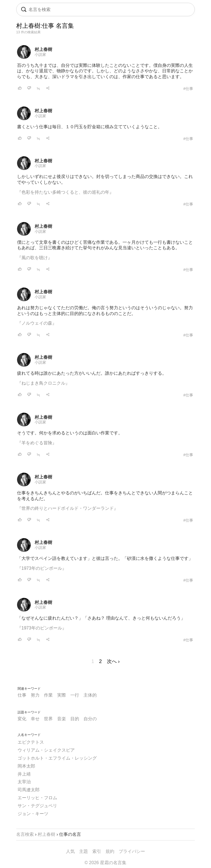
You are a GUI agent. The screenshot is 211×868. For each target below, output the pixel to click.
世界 (48, 719)
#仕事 (188, 89)
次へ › (113, 661)
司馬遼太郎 (29, 790)
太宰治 (24, 782)
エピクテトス (31, 742)
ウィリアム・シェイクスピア (46, 750)
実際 (62, 695)
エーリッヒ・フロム (37, 798)
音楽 (62, 719)
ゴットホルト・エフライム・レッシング (57, 758)
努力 (35, 695)
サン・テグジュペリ (37, 806)
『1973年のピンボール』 (42, 568)
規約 (110, 851)
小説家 (40, 54)
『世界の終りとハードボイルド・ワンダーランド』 (68, 508)
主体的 (90, 695)
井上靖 (24, 774)
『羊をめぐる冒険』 (37, 443)
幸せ (35, 719)
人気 (70, 851)
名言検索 (25, 834)
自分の (90, 719)
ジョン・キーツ (33, 814)
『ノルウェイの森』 (37, 323)
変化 (22, 719)
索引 (97, 851)
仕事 (22, 695)
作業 (48, 695)
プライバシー (132, 851)
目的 (75, 719)
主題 (84, 851)
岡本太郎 (26, 766)
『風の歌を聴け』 (35, 258)
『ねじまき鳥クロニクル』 (43, 383)
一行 (75, 695)
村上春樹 (43, 49)
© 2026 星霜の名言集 (105, 863)
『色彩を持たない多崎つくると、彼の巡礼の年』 (65, 192)
